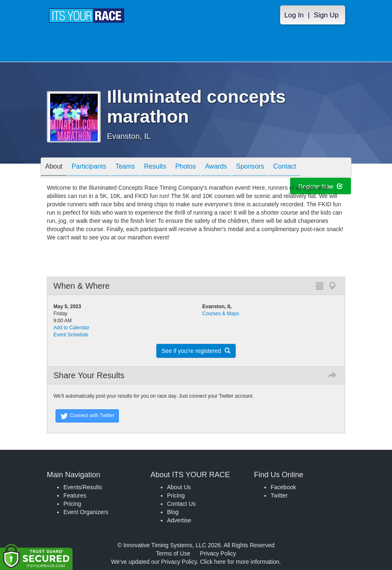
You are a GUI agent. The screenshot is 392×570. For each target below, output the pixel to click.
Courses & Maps (221, 314)
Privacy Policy (218, 553)
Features (75, 495)
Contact (284, 168)
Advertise (179, 520)
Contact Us (181, 504)
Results (155, 168)
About (54, 168)
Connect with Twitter (87, 416)
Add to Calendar (71, 328)
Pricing (72, 504)
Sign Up (326, 15)
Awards (216, 168)
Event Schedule (71, 335)
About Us (179, 487)
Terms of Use (173, 553)
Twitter (279, 495)
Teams (125, 168)
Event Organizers (86, 512)
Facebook (283, 487)
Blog (173, 512)
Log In (294, 15)
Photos (186, 168)
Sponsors (250, 168)
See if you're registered (196, 351)
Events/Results (83, 487)
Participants (89, 168)
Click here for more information (240, 562)
